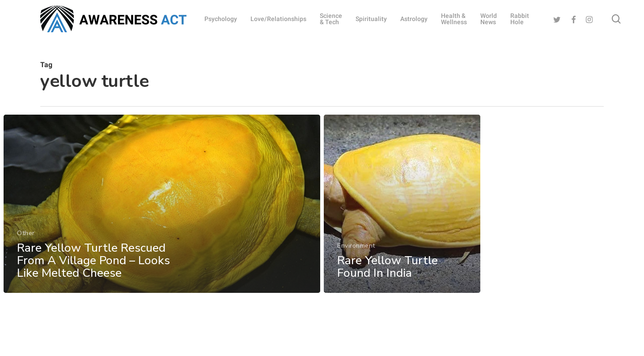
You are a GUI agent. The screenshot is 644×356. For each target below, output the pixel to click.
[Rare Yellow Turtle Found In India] (402, 209)
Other (26, 235)
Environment (356, 251)
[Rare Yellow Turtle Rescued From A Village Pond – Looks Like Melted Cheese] (162, 206)
